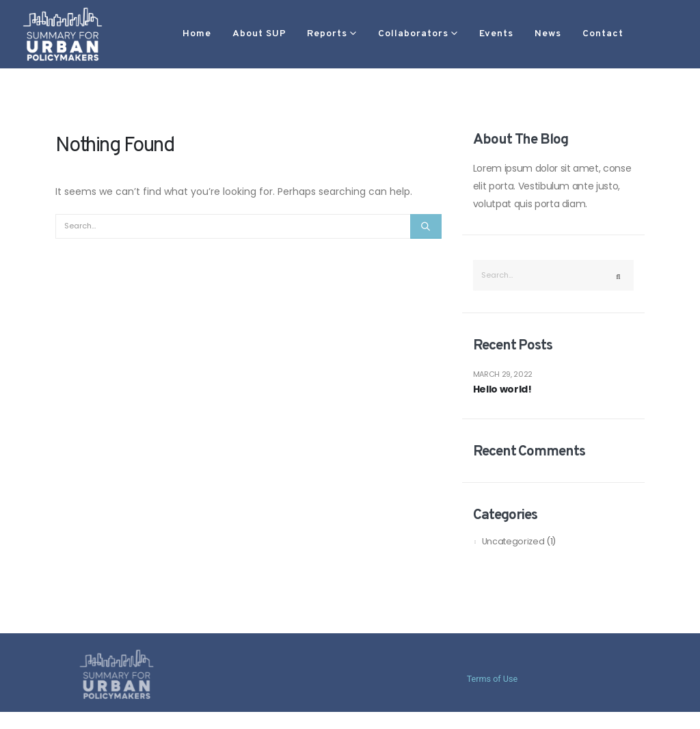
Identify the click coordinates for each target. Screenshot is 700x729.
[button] (620, 35)
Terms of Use (493, 679)
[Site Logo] (63, 34)
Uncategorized (513, 541)
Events (455, 34)
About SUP (218, 34)
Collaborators (372, 34)
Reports (286, 34)
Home (156, 34)
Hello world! (502, 389)
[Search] (426, 226)
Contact (562, 34)
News (507, 34)
